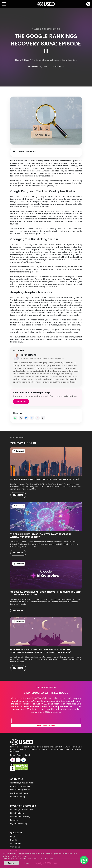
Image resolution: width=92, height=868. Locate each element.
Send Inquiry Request (19, 793)
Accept (11, 863)
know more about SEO (35, 337)
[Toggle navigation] (4, 4)
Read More (18, 495)
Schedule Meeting (18, 797)
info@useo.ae (61, 706)
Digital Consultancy (19, 824)
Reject (27, 863)
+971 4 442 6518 (31, 706)
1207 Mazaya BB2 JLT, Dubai (22, 783)
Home (18, 60)
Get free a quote (46, 725)
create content (44, 308)
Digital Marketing (17, 813)
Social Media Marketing (20, 817)
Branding (14, 820)
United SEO (28, 339)
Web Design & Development (22, 810)
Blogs (27, 60)
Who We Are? (16, 843)
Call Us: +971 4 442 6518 (20, 786)
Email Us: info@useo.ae (20, 790)
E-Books (14, 840)
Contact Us (21, 401)
